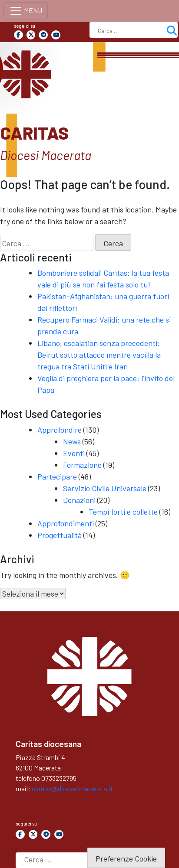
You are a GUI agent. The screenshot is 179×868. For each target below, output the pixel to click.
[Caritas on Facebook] (18, 35)
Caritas (34, 133)
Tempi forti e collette (123, 512)
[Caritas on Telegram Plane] (43, 35)
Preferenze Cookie (126, 858)
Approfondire (60, 430)
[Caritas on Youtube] (56, 35)
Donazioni (79, 500)
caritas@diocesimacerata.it (72, 788)
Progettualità (60, 535)
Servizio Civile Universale (105, 488)
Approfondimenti (66, 523)
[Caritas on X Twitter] (31, 35)
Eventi (74, 453)
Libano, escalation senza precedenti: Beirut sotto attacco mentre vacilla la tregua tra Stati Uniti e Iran (99, 355)
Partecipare (57, 476)
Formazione (82, 465)
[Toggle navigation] (26, 11)
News (72, 441)
